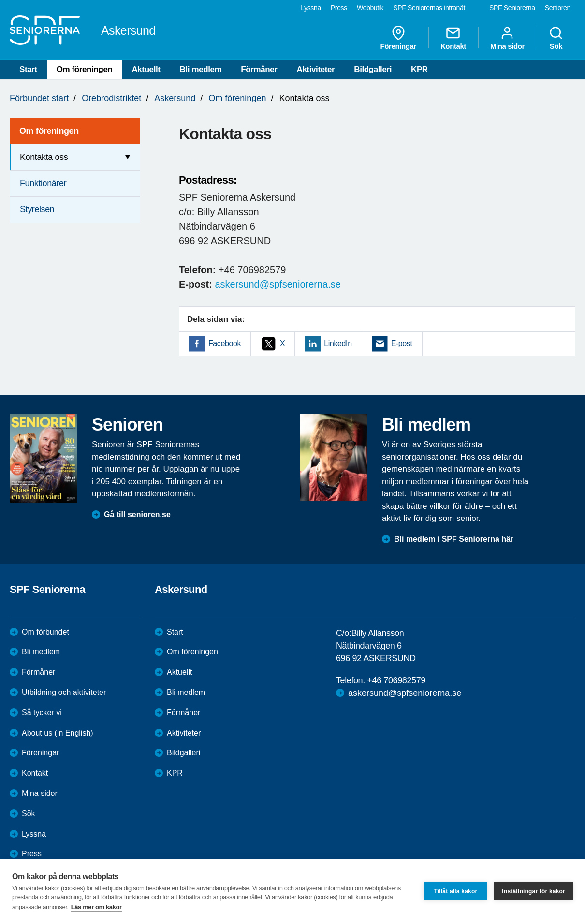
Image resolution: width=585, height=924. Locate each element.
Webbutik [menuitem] (370, 8)
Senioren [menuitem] (558, 8)
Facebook (225, 343)
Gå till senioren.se (137, 514)
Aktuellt (146, 69)
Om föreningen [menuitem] (49, 131)
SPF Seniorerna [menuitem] (512, 8)
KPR (419, 69)
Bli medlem (201, 69)
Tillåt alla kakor (455, 891)
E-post (402, 343)
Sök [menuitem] (556, 38)
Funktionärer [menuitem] (43, 183)
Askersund (175, 98)
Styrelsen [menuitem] (37, 209)
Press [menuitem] (339, 8)
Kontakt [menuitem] (453, 38)
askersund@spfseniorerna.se (278, 284)
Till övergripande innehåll (0, 0)
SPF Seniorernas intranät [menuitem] (429, 8)
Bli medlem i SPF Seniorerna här (454, 539)
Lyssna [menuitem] (311, 8)
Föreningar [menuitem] (398, 38)
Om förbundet (45, 632)
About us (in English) (58, 733)
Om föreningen (85, 69)
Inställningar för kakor (534, 891)
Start (28, 69)
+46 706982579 (396, 680)
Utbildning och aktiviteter (64, 692)
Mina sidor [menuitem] (507, 38)
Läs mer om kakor (96, 907)
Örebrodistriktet (111, 98)
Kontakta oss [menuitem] (44, 157)
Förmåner (259, 69)
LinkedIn (338, 343)
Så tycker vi (42, 713)
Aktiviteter (316, 69)
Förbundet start (39, 98)
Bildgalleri (373, 69)
